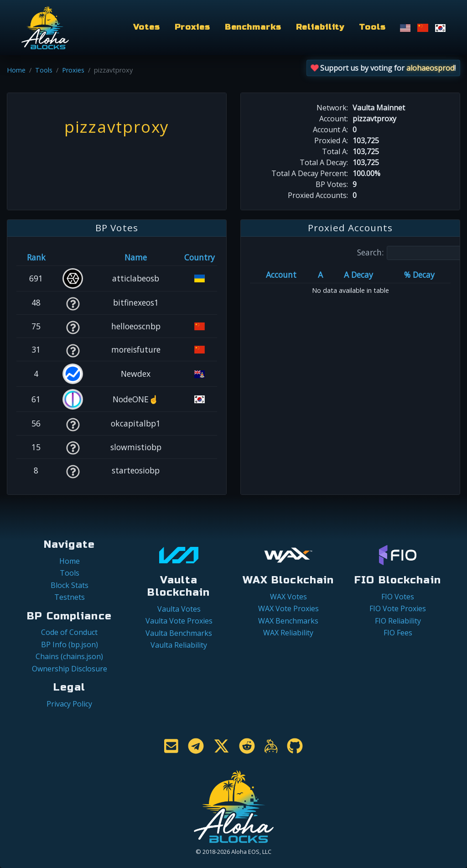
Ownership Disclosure (70, 669)
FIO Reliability (398, 621)
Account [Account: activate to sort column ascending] (281, 275)
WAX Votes (288, 597)
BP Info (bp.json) (70, 645)
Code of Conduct (69, 632)
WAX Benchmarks (288, 621)
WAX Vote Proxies (288, 608)
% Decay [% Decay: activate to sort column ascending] (419, 275)
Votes (146, 27)
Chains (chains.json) (69, 656)
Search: (412, 253)
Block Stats (70, 585)
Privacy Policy (69, 704)
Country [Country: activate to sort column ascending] (200, 257)
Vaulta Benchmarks (179, 633)
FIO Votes (398, 597)
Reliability (320, 27)
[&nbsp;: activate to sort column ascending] (73, 257)
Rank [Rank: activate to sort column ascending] (36, 257)
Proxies (192, 27)
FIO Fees (398, 633)
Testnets (70, 597)
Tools (372, 27)
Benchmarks (253, 27)
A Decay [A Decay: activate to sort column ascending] (358, 275)
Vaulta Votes (179, 609)
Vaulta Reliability (179, 645)
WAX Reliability (288, 633)
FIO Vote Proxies (398, 608)
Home (16, 70)
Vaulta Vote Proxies (179, 621)
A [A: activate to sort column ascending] (320, 275)
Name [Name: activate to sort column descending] (136, 257)
